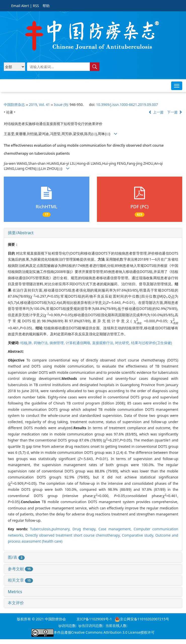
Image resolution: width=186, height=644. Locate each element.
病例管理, (58, 343)
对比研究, (123, 343)
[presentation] (138, 321)
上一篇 (156, 112)
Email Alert (20, 6)
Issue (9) (61, 105)
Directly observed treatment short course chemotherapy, (74, 535)
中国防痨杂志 (14, 105)
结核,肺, (27, 343)
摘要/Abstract (21, 233)
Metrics (15, 592)
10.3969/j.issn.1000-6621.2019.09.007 (127, 105)
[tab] (93, 233)
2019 (33, 105)
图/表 (16, 557)
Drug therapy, (85, 529)
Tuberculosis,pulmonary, (51, 529)
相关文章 (20, 580)
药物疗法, (42, 343)
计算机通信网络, (79, 343)
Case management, (116, 529)
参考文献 (20, 569)
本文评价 (16, 603)
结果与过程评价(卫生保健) (152, 343)
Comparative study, (139, 535)
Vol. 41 (44, 105)
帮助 (46, 6)
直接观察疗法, (104, 343)
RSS (36, 6)
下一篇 (175, 112)
